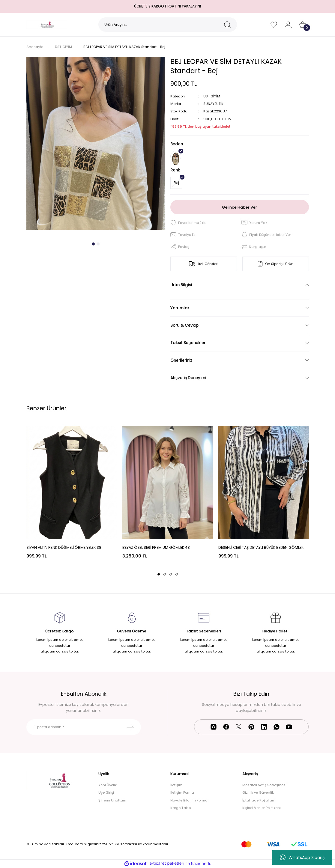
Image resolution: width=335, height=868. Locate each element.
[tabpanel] (96, 143)
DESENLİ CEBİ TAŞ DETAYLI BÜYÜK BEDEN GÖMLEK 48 (261, 548)
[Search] (168, 25)
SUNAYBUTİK (214, 104)
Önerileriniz (181, 360)
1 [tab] (93, 244)
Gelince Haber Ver (240, 207)
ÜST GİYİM (212, 96)
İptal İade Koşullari (258, 800)
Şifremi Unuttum (112, 800)
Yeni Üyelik (108, 785)
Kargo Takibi (181, 808)
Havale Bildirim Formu (189, 800)
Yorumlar (180, 308)
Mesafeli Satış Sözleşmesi (264, 785)
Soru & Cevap (184, 325)
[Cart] (303, 25)
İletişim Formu (182, 792)
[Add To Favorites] (188, 223)
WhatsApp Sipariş (302, 858)
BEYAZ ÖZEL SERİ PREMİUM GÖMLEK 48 (156, 547)
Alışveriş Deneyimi (188, 378)
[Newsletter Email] (84, 727)
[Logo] (47, 25)
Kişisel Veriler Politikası (262, 808)
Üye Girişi (106, 792)
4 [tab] (177, 574)
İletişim (176, 785)
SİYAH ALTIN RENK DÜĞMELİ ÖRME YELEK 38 (64, 547)
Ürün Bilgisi (181, 285)
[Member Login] (288, 25)
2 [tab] (98, 244)
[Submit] (130, 727)
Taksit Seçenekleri (188, 343)
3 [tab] (171, 574)
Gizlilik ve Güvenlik (258, 792)
